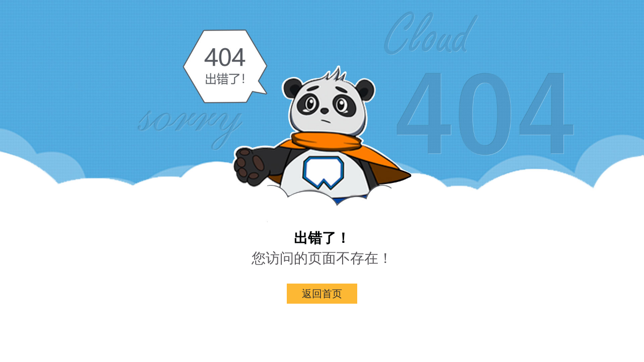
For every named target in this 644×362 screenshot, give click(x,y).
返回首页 (322, 294)
